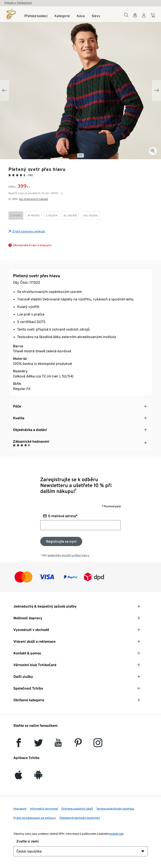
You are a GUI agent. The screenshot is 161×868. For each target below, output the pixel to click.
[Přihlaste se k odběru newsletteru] (61, 541)
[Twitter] (38, 745)
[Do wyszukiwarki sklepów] (135, 18)
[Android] (38, 777)
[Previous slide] (5, 91)
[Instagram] (98, 745)
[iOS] (19, 777)
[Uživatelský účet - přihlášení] (144, 18)
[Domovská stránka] (11, 14)
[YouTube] (58, 745)
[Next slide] (156, 91)
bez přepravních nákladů (34, 199)
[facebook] (19, 745)
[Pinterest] (78, 745)
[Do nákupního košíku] (153, 17)
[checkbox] (16, 215)
